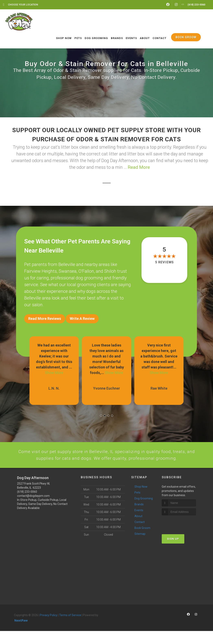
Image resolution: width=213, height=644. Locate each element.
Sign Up (173, 552)
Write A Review (82, 319)
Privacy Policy (49, 628)
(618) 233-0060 (27, 505)
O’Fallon (86, 271)
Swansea (68, 271)
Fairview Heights (40, 271)
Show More (54, 370)
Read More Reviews (45, 319)
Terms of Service (70, 628)
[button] (101, 413)
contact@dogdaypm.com (33, 509)
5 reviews (164, 262)
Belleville (67, 264)
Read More (139, 167)
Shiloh (110, 271)
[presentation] (183, 536)
